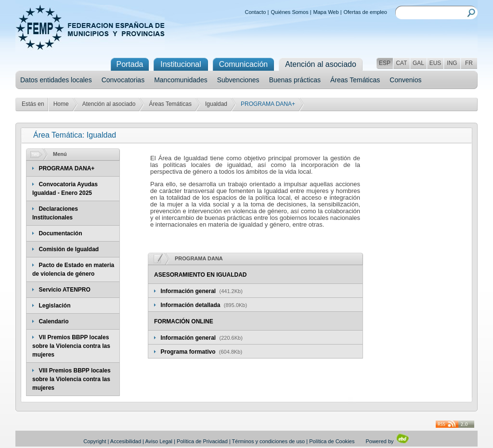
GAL (418, 63)
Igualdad (216, 104)
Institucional (181, 64)
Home (61, 104)
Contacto (255, 12)
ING (452, 63)
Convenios (405, 80)
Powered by (387, 441)
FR (469, 63)
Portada (130, 64)
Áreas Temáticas (355, 80)
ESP (385, 63)
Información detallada (191, 305)
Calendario (53, 321)
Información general (189, 291)
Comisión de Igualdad (69, 249)
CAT (401, 63)
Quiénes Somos (289, 12)
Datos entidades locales (56, 80)
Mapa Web (326, 12)
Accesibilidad (126, 441)
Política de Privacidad (202, 441)
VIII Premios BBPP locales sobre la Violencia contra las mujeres (71, 379)
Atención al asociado (109, 104)
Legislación (54, 306)
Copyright (95, 441)
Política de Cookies (332, 441)
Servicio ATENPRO (64, 290)
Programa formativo (188, 352)
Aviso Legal (159, 441)
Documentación (60, 233)
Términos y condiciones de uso (269, 441)
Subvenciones (238, 80)
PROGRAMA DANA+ (66, 168)
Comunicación (243, 64)
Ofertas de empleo (366, 12)
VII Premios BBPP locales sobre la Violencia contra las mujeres (71, 346)
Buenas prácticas (295, 80)
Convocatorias (123, 80)
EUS (435, 63)
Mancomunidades (181, 80)
